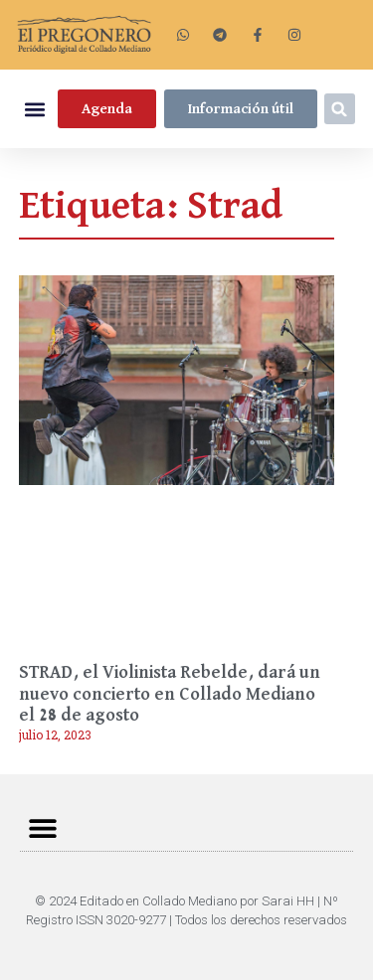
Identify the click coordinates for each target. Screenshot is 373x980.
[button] (34, 109)
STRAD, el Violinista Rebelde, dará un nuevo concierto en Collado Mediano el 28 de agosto (170, 694)
